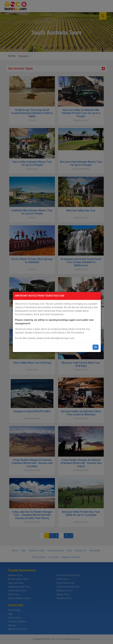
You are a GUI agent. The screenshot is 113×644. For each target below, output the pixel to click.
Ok (96, 347)
